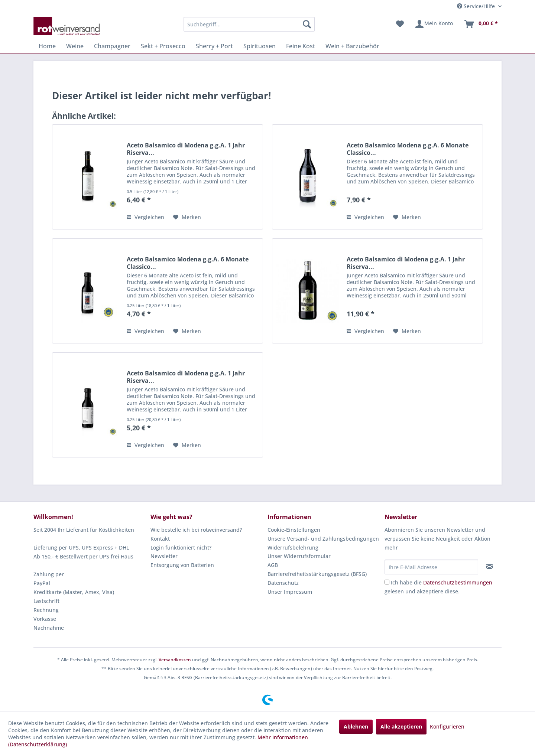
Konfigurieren (447, 726)
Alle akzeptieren (401, 726)
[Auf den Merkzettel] (187, 217)
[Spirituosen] (260, 46)
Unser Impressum (290, 592)
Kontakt (160, 539)
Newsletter (164, 556)
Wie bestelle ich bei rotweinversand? (196, 530)
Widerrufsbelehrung (293, 548)
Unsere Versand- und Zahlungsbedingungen (323, 539)
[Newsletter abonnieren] (489, 567)
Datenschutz (283, 583)
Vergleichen (145, 217)
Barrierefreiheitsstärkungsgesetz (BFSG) (317, 574)
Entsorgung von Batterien (182, 565)
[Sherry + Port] (214, 46)
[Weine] (75, 46)
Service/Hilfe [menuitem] (477, 6)
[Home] (47, 46)
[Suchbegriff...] (249, 24)
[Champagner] (112, 46)
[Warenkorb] (481, 24)
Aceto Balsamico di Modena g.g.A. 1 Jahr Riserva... (186, 149)
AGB (273, 565)
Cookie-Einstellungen (294, 530)
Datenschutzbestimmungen (458, 582)
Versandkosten (175, 660)
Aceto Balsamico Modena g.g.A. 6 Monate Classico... (408, 149)
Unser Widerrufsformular (299, 556)
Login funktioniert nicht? (181, 548)
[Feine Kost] (301, 46)
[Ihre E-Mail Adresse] (431, 567)
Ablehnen (356, 726)
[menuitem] (249, 24)
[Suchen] (307, 24)
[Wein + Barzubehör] (352, 46)
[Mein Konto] (434, 24)
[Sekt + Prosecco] (163, 46)
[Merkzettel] (400, 24)
